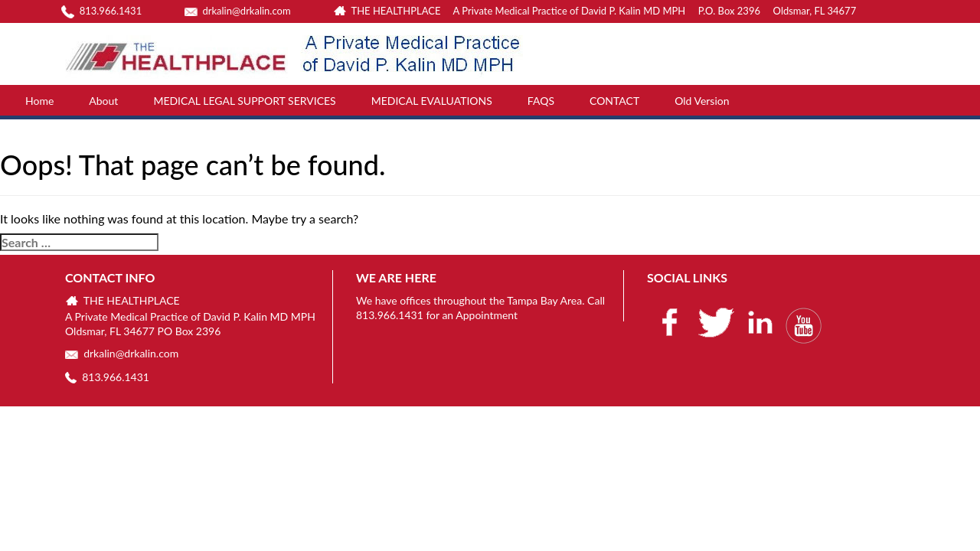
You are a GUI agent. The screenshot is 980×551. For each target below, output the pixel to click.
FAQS (541, 101)
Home (39, 101)
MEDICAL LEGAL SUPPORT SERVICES (244, 101)
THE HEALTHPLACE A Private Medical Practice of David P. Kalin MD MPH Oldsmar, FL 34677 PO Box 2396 (190, 316)
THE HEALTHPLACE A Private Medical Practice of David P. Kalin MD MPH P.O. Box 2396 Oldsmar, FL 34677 (595, 11)
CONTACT (614, 101)
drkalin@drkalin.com (238, 11)
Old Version (702, 101)
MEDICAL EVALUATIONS (432, 101)
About (103, 101)
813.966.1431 (101, 11)
